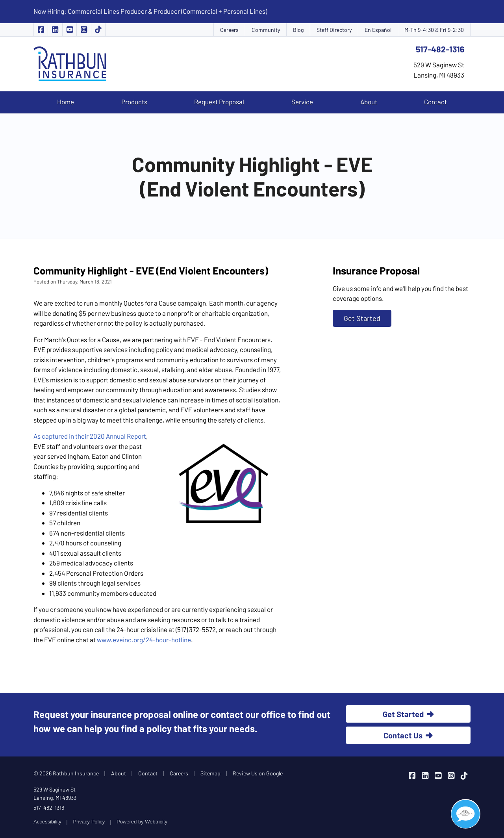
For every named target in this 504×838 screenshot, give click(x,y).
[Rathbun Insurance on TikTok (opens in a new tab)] (98, 30)
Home (66, 102)
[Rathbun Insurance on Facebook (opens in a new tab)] (41, 30)
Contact (435, 102)
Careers (229, 30)
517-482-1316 (440, 49)
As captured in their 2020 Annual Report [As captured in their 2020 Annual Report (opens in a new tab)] (90, 436)
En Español (378, 30)
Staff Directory (334, 30)
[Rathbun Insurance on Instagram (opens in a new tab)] (84, 30)
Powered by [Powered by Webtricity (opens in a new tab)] (142, 822)
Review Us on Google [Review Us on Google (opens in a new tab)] (258, 773)
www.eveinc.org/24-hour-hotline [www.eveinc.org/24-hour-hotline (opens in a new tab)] (144, 640)
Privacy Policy (89, 822)
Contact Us (408, 735)
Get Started (362, 318)
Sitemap (210, 773)
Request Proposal (219, 102)
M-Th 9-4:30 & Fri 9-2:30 (434, 30)
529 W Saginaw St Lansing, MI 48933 (55, 794)
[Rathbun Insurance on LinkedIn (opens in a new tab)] (55, 30)
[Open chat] (466, 814)
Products (134, 102)
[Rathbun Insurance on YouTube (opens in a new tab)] (70, 30)
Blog (298, 30)
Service (302, 102)
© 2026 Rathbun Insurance (66, 773)
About (369, 102)
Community (266, 30)
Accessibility (47, 822)
